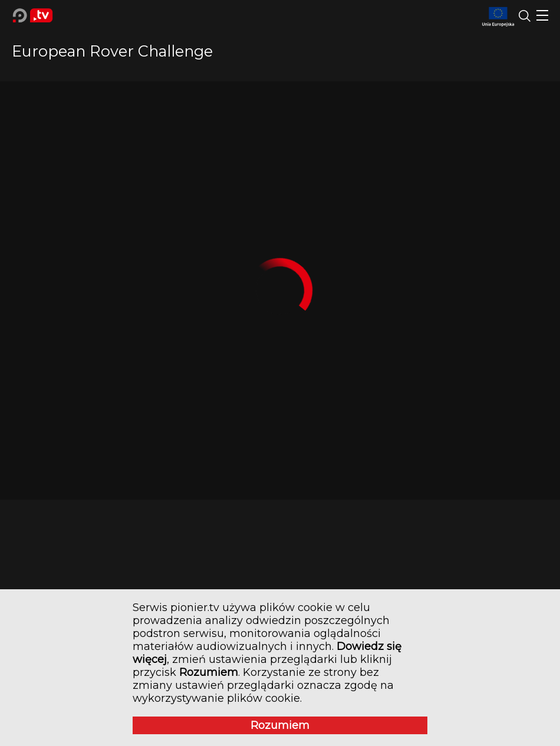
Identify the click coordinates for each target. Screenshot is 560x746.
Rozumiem (280, 725)
